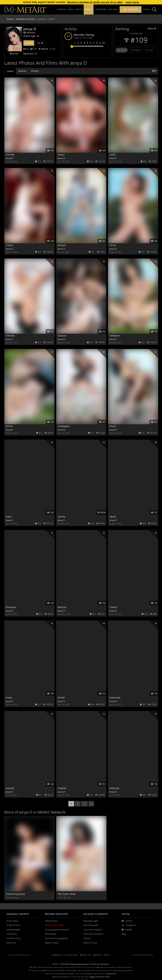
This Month (136, 50)
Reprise (62, 607)
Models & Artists (26, 19)
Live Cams (12, 934)
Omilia (61, 517)
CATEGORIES (100, 9)
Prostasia (11, 607)
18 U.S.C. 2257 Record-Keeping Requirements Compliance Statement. (81, 964)
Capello (62, 788)
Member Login (91, 921)
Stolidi (61, 698)
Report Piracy (90, 943)
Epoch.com (112, 974)
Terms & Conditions (93, 934)
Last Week (122, 50)
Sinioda (10, 155)
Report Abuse (52, 943)
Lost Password (91, 925)
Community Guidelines (57, 938)
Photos (35, 71)
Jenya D (9, 158)
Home (10, 19)
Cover (9, 698)
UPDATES (62, 9)
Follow (29, 43)
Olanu (61, 155)
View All (152, 28)
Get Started (131, 9)
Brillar (9, 426)
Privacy (87, 938)
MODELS (89, 9)
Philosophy (51, 934)
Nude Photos (13, 925)
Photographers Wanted (57, 930)
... (84, 804)
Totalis (113, 607)
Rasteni (62, 245)
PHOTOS (79, 9)
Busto (113, 426)
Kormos (10, 788)
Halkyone (115, 336)
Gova (9, 517)
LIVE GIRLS (113, 9)
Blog (124, 934)
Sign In (147, 9)
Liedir (113, 155)
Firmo (113, 245)
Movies (22, 71)
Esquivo (62, 336)
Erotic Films (12, 921)
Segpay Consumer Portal (100, 977)
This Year (150, 50)
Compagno (64, 426)
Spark (113, 517)
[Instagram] (129, 925)
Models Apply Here (55, 925)
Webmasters (51, 921)
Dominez (114, 788)
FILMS (71, 9)
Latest (10, 71)
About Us (11, 943)
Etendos (10, 336)
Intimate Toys (14, 938)
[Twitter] (127, 921)
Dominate (115, 698)
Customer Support (93, 930)
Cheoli (9, 245)
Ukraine (29, 32)
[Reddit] (127, 930)
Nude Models (13, 930)
